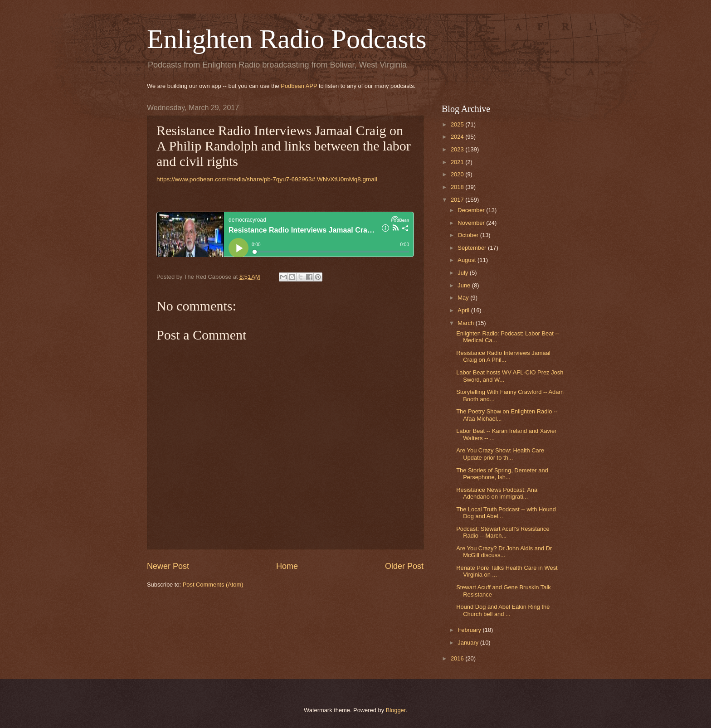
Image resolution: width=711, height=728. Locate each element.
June (465, 285)
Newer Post (168, 566)
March (466, 323)
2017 (458, 200)
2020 (458, 174)
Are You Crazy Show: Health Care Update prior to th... (500, 454)
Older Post (404, 566)
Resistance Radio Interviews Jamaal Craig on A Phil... (503, 356)
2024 (458, 137)
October (469, 235)
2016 (458, 658)
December (472, 210)
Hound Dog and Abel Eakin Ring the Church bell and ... (503, 610)
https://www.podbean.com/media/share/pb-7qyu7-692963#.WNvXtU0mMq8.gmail (267, 179)
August (468, 260)
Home (287, 566)
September (473, 248)
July (463, 273)
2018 (458, 187)
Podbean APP (299, 86)
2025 (458, 124)
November (472, 223)
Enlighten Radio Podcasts (287, 39)
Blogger (396, 710)
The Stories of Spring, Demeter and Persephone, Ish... (502, 474)
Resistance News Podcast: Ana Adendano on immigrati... (497, 493)
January (469, 643)
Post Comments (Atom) (213, 585)
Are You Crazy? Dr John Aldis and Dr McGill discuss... (504, 552)
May (464, 298)
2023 (458, 149)
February (470, 630)
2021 (458, 162)
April (464, 310)
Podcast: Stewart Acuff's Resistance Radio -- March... (503, 532)
